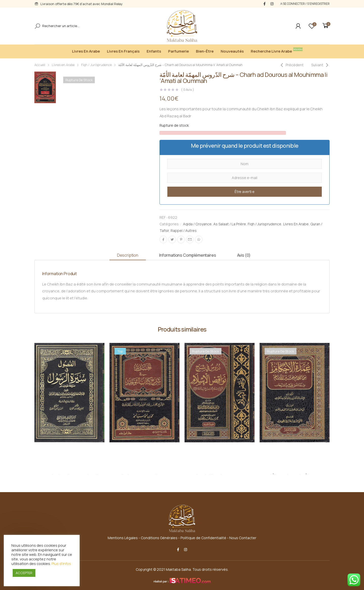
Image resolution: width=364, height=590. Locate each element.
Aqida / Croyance (197, 224)
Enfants (154, 51)
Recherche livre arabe (273, 51)
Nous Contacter (243, 538)
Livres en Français (123, 51)
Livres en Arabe (86, 51)
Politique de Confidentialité (203, 538)
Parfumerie (178, 51)
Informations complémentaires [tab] (188, 255)
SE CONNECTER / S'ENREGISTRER (305, 4)
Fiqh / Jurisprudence (96, 65)
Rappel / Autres (184, 231)
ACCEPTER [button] (24, 573)
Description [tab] (128, 255)
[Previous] (291, 65)
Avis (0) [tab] (244, 255)
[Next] (320, 65)
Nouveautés (232, 51)
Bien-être (205, 51)
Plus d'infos (61, 563)
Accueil (40, 65)
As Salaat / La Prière (230, 224)
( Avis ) (188, 90)
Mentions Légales (123, 538)
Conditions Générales (159, 538)
